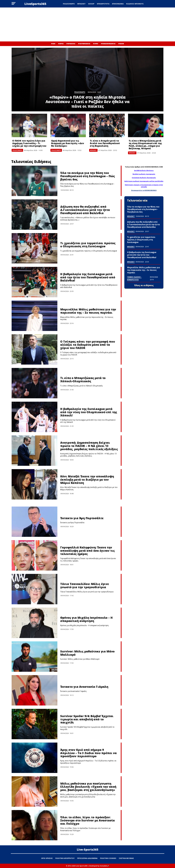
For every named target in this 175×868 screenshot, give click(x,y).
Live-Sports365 (88, 849)
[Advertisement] (87, 25)
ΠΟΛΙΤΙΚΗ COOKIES (108, 858)
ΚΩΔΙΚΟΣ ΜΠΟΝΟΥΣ (135, 4)
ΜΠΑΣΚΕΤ (81, 4)
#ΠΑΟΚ (121, 44)
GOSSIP (91, 4)
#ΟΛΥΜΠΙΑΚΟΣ (84, 44)
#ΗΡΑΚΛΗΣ (71, 44)
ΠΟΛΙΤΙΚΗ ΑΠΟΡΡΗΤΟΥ (65, 858)
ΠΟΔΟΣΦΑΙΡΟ (69, 4)
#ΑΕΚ (53, 44)
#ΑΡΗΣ (61, 44)
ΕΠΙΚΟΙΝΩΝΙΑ (118, 4)
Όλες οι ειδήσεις (144, 285)
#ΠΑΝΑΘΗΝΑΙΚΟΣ (108, 44)
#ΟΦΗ (96, 44)
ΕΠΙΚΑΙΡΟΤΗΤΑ (103, 4)
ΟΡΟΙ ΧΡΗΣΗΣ (47, 858)
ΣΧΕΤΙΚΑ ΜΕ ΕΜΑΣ (126, 858)
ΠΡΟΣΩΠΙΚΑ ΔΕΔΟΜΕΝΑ (87, 858)
